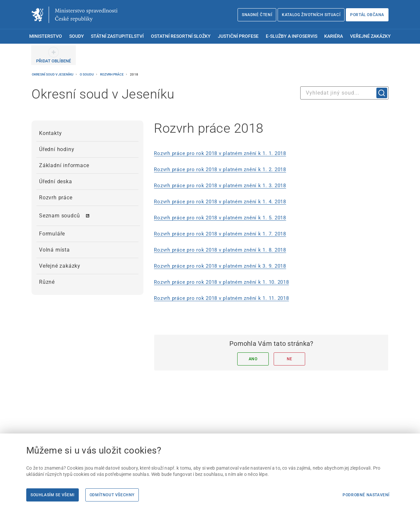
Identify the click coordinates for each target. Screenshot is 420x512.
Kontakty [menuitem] (50, 133)
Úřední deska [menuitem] (56, 181)
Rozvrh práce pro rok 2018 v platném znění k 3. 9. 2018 (220, 266)
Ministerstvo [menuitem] (46, 36)
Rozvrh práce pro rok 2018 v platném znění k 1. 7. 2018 (220, 234)
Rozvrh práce (112, 74)
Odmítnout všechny (112, 495)
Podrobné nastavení (366, 495)
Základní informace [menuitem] (64, 165)
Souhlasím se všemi (52, 495)
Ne (290, 359)
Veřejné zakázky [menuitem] (370, 36)
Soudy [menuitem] (77, 36)
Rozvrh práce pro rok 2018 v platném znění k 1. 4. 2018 (220, 202)
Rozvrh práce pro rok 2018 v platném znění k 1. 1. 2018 (220, 153)
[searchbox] (344, 93)
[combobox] (344, 93)
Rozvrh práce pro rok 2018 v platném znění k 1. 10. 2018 (221, 282)
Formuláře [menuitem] (52, 234)
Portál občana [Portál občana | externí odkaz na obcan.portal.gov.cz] (367, 15)
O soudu (87, 74)
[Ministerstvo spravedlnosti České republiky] (74, 15)
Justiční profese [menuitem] (238, 36)
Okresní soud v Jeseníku (53, 74)
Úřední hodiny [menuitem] (57, 149)
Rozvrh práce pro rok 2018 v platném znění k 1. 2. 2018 (220, 169)
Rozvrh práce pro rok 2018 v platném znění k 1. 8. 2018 (220, 250)
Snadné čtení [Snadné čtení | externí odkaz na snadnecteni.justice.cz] (257, 15)
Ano (253, 359)
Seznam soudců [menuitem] (59, 216)
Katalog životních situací (311, 15)
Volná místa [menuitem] (54, 250)
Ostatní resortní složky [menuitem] (181, 36)
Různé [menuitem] (47, 282)
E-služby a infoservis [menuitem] (292, 36)
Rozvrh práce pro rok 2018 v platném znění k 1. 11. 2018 (221, 298)
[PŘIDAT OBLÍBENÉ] (53, 55)
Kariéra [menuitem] (334, 36)
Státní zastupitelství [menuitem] (117, 36)
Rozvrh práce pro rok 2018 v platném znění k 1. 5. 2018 (220, 218)
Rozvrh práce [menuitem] (56, 198)
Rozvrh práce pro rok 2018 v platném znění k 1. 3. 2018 (220, 186)
